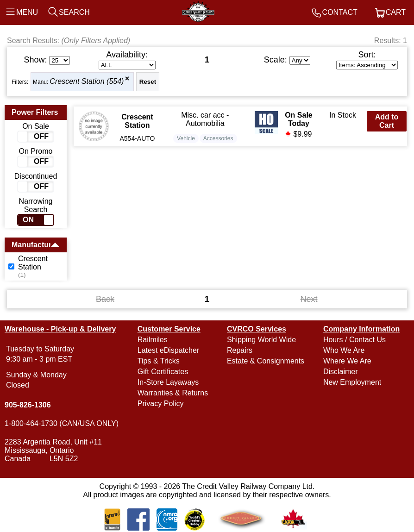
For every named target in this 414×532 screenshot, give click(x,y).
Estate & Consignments (266, 361)
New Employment (352, 382)
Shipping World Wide (261, 340)
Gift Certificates (163, 372)
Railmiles (153, 340)
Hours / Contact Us (354, 340)
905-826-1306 (28, 405)
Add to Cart (387, 121)
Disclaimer (341, 372)
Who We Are (344, 350)
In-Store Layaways (168, 382)
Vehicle (186, 138)
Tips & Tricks (159, 361)
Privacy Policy (161, 404)
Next (309, 299)
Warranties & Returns (173, 393)
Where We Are (347, 361)
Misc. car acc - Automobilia (205, 119)
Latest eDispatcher (168, 350)
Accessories (218, 138)
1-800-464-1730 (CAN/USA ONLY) (62, 423)
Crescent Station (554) (87, 81)
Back (105, 299)
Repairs (240, 350)
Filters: (20, 82)
